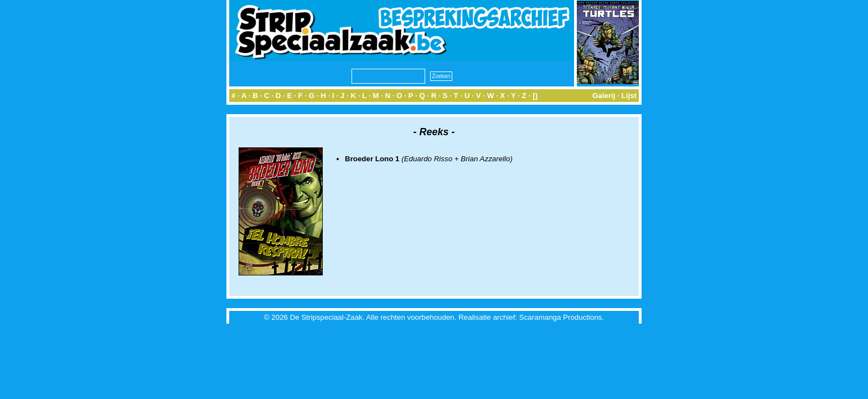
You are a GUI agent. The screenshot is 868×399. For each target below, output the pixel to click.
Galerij (604, 96)
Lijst (629, 96)
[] (535, 96)
